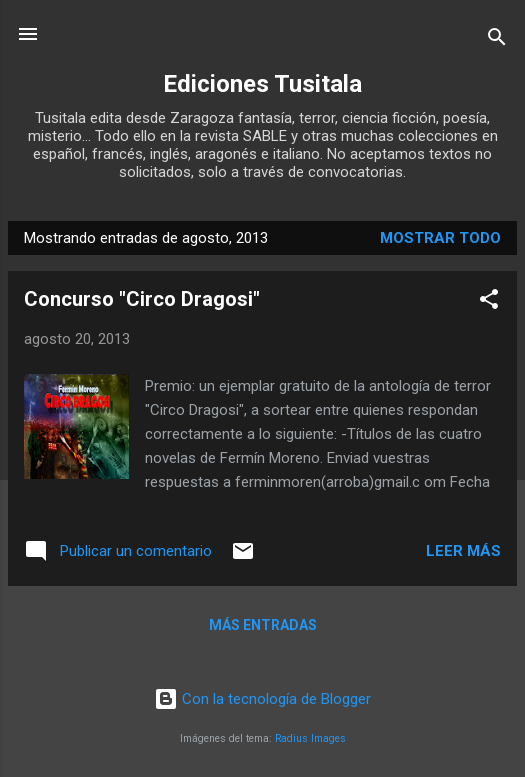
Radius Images (310, 738)
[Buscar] (497, 40)
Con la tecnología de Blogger (262, 699)
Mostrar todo (440, 238)
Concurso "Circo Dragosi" (142, 299)
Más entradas (263, 625)
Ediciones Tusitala (262, 84)
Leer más (463, 551)
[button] (489, 302)
